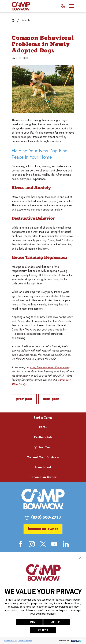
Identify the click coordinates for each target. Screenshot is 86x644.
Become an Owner (43, 477)
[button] (80, 558)
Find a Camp (43, 418)
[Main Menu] (72, 6)
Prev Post (24, 399)
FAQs (43, 427)
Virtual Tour (43, 447)
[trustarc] (76, 641)
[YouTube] (54, 544)
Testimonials (43, 437)
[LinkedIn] (66, 544)
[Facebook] (20, 544)
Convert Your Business (43, 457)
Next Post (51, 399)
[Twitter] (43, 544)
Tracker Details (25, 641)
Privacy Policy (10, 641)
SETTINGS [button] (29, 622)
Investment (43, 467)
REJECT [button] (43, 630)
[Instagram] (32, 544)
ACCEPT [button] (57, 622)
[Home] (21, 6)
